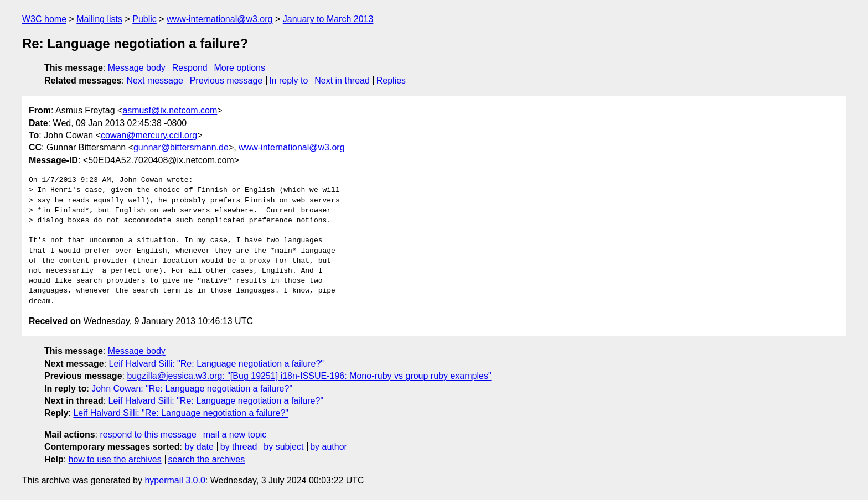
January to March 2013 (328, 19)
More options (240, 68)
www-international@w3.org (219, 19)
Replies (391, 80)
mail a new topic (235, 434)
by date (199, 447)
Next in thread (342, 80)
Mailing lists (99, 19)
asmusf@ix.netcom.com (170, 110)
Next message (155, 80)
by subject (283, 447)
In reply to (288, 80)
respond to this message (148, 434)
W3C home (44, 19)
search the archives (207, 459)
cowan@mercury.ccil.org (149, 135)
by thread (239, 447)
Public (144, 19)
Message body (137, 68)
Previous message (226, 80)
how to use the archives (115, 459)
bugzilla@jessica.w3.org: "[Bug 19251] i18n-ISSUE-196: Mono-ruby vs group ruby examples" (309, 376)
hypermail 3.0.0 (175, 480)
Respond (190, 68)
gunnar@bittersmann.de (181, 147)
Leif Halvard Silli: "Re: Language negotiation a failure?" (217, 364)
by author (329, 447)
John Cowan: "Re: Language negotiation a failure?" (192, 389)
